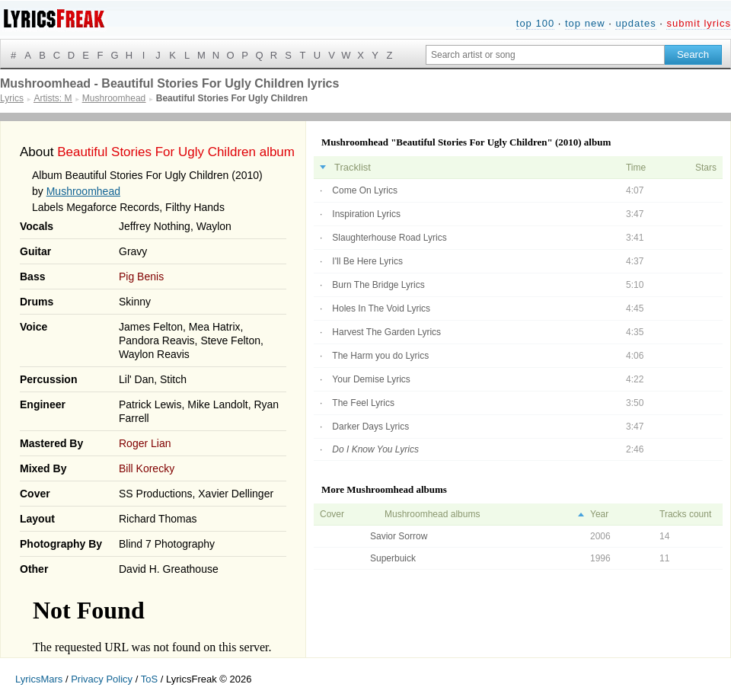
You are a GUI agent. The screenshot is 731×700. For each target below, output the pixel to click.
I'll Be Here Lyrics (367, 261)
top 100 (535, 23)
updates (635, 23)
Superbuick (393, 558)
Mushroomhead (83, 191)
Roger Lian (145, 443)
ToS (149, 679)
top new (585, 23)
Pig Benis (141, 276)
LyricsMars (39, 679)
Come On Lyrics (365, 190)
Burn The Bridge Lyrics (378, 285)
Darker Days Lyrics (370, 427)
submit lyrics (699, 23)
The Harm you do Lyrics (380, 356)
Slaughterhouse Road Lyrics (389, 238)
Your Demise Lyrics (371, 379)
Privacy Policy (102, 679)
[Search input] (545, 55)
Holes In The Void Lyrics (381, 308)
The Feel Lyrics (363, 403)
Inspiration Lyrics (366, 214)
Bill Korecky (147, 468)
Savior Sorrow (399, 536)
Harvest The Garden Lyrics (386, 332)
